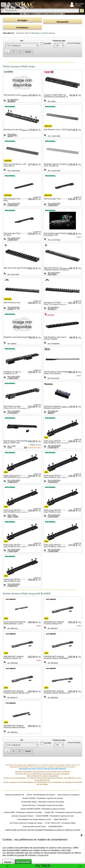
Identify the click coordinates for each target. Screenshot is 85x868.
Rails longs (28, 66)
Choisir (8, 862)
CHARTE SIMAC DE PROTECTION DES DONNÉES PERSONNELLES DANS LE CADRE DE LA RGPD (43, 830)
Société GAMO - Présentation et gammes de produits (23, 812)
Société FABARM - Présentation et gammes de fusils (55, 816)
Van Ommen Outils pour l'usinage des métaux (26, 823)
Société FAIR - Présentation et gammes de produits (63, 812)
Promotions (22, 28)
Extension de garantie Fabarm (22, 816)
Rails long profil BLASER (36, 594)
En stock (48, 44)
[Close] (82, 835)
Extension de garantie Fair (15, 795)
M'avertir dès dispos (34, 447)
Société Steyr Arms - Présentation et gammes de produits (43, 805)
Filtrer (44, 866)
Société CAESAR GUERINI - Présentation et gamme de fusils (43, 809)
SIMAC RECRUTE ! (61, 819)
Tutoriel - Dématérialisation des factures (41, 795)
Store (27, 33)
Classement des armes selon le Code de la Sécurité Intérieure (42, 769)
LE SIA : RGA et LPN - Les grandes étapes (60, 823)
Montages (36, 33)
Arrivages (22, 20)
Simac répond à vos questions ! (69, 795)
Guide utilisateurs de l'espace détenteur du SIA (34, 819)
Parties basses (49, 33)
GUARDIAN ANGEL (56, 826)
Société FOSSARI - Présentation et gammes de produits (43, 798)
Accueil (19, 33)
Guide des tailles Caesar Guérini (34, 826)
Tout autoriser (23, 862)
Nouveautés (63, 22)
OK (82, 11)
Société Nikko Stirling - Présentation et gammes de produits (43, 802)
